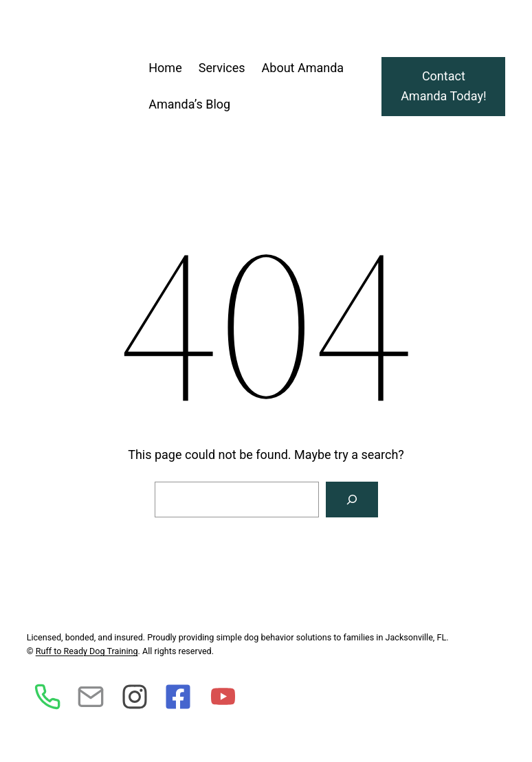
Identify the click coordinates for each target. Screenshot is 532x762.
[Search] (352, 500)
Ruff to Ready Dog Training (87, 651)
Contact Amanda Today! (443, 86)
